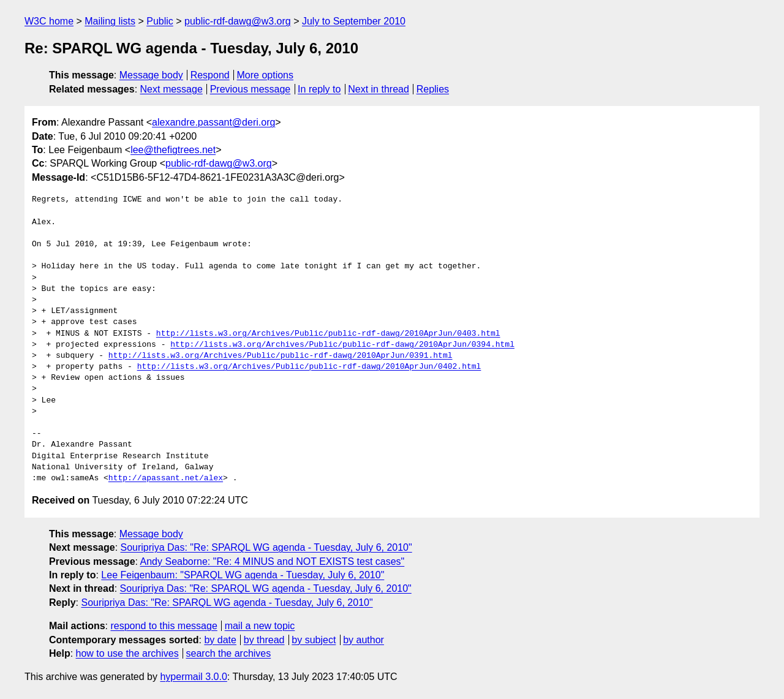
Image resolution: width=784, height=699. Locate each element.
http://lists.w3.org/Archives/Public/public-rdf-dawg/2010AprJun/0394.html (342, 345)
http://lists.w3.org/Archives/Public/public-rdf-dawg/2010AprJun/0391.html (281, 356)
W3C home (49, 21)
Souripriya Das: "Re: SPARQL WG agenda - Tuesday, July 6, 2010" (266, 547)
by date (220, 640)
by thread (264, 640)
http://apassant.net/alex (166, 478)
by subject (314, 640)
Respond (210, 75)
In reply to (319, 89)
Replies (433, 89)
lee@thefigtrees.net (173, 150)
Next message (171, 89)
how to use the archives (127, 653)
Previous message (251, 89)
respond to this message (164, 626)
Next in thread (379, 89)
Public (160, 21)
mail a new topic (260, 626)
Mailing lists (110, 21)
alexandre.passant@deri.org (213, 122)
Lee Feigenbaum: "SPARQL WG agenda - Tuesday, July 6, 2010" (243, 575)
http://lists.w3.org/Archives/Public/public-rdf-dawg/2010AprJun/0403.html (328, 334)
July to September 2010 (354, 21)
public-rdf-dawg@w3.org (238, 21)
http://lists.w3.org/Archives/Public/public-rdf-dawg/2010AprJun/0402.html (309, 367)
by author (364, 640)
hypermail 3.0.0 (193, 677)
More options (266, 75)
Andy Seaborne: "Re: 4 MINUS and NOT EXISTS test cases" (273, 561)
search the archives (229, 653)
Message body (151, 75)
